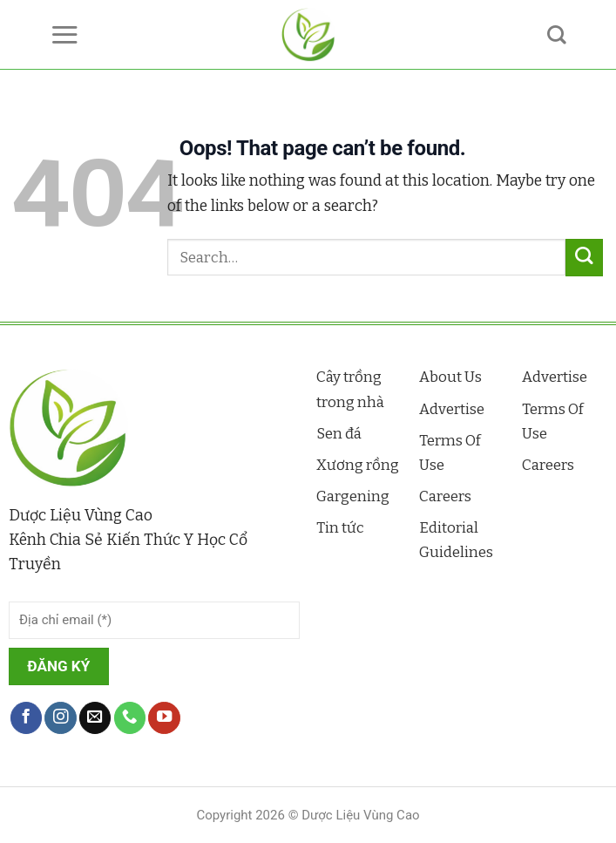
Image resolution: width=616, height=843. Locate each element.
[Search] (557, 35)
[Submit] (584, 258)
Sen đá (339, 434)
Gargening (353, 496)
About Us (450, 377)
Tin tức (340, 528)
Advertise (452, 409)
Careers (445, 496)
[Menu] (64, 34)
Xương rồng (358, 465)
